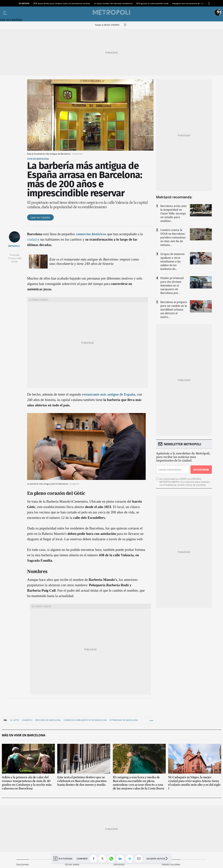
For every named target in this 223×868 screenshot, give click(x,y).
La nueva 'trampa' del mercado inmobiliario (113, 3)
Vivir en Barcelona (38, 159)
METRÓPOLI (14, 246)
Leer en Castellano (11, 20)
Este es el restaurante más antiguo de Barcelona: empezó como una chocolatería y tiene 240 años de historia (94, 261)
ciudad (32, 239)
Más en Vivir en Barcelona (24, 735)
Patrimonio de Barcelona (124, 720)
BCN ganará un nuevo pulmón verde (152, 3)
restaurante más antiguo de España (109, 394)
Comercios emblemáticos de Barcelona (85, 720)
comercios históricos (91, 234)
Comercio (27, 720)
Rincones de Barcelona (48, 720)
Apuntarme (201, 470)
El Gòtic (15, 720)
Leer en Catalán (40, 217)
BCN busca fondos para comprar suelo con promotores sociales (62, 3)
